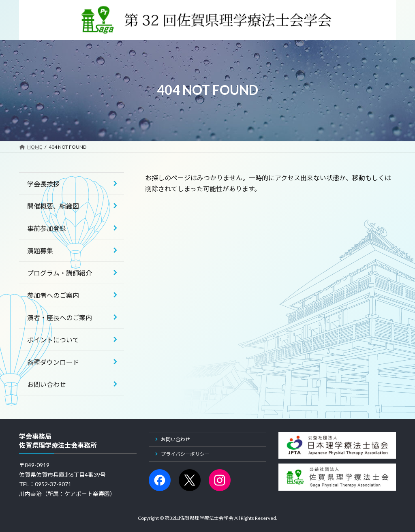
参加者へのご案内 (53, 295)
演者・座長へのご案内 (60, 317)
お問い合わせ (47, 384)
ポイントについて (53, 340)
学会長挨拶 (43, 184)
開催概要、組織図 (53, 206)
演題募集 (40, 251)
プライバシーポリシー (185, 454)
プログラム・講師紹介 (60, 273)
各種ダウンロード (53, 362)
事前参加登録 (47, 228)
